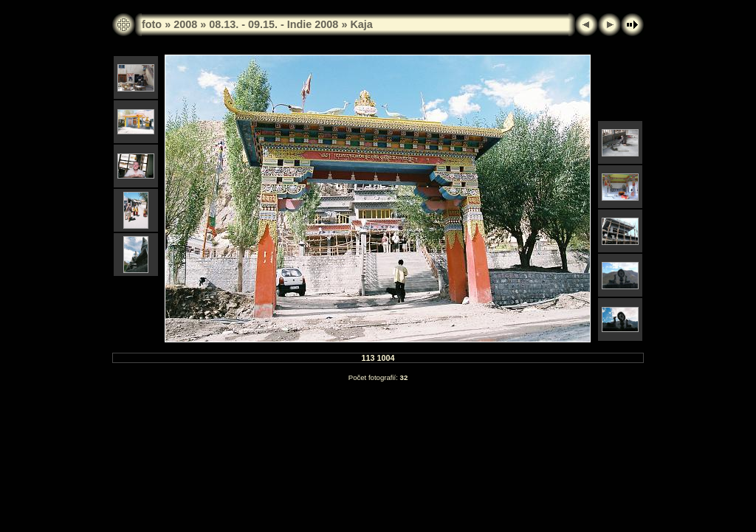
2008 (185, 24)
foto (152, 24)
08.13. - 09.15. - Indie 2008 (274, 24)
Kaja (361, 24)
